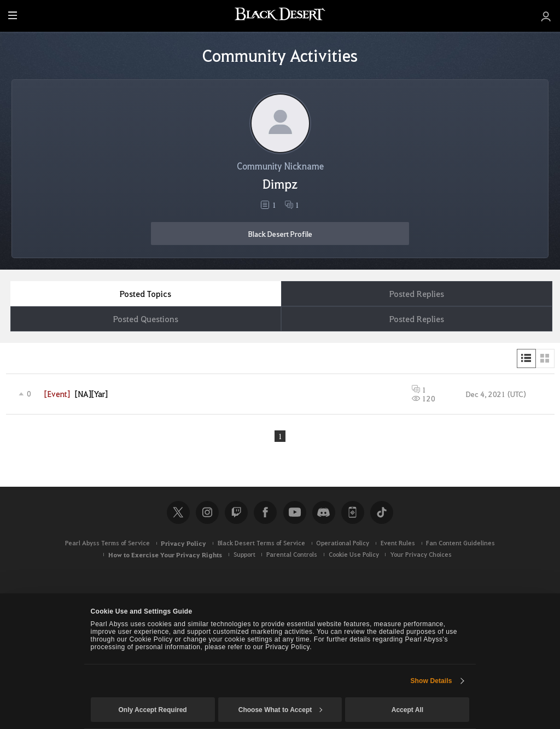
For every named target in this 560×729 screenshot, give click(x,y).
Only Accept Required (152, 710)
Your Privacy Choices (421, 555)
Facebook (265, 513)
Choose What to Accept (281, 710)
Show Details (431, 681)
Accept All (407, 710)
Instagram (207, 513)
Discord (324, 513)
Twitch (236, 513)
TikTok (382, 513)
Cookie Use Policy (354, 555)
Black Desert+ (353, 513)
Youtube (295, 513)
